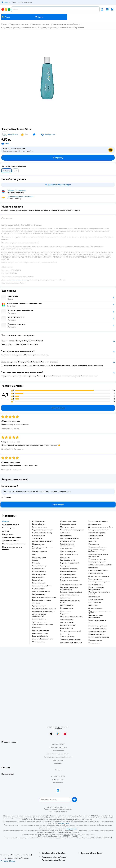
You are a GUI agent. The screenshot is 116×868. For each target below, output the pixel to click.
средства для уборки (96, 573)
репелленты (36, 628)
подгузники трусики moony (42, 533)
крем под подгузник (67, 560)
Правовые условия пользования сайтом (58, 809)
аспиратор (36, 603)
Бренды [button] (5, 521)
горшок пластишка (39, 583)
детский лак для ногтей (40, 630)
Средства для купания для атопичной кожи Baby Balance (61, 28)
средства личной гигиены (97, 547)
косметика (92, 541)
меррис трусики (38, 544)
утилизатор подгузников (97, 632)
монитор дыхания (67, 605)
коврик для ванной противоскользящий (67, 545)
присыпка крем (94, 643)
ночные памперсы (67, 608)
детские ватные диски (68, 552)
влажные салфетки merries (42, 600)
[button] (39, 17)
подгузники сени (38, 589)
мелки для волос (38, 642)
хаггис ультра (65, 566)
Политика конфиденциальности (58, 754)
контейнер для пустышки (97, 620)
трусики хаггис (37, 538)
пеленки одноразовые (96, 634)
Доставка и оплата (58, 744)
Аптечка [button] (6, 531)
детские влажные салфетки (98, 521)
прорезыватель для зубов (97, 629)
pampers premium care (68, 572)
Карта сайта (58, 763)
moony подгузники (39, 557)
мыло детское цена (67, 527)
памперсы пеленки (95, 640)
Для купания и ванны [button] (11, 541)
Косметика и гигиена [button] (11, 525)
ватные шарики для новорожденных (39, 615)
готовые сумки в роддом (97, 562)
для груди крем (94, 538)
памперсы (36, 563)
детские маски (66, 598)
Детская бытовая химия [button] (12, 537)
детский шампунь (67, 628)
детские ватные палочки (69, 554)
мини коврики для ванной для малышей (99, 593)
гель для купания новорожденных (44, 609)
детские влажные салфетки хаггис (44, 597)
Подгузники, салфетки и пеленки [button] (12, 548)
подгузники (65, 614)
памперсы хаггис (38, 569)
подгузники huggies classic (70, 563)
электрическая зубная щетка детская (70, 581)
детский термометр (67, 637)
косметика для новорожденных (43, 612)
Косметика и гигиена (40, 24)
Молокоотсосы (94, 544)
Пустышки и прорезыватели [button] (14, 544)
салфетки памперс (39, 594)
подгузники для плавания (69, 577)
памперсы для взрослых (97, 533)
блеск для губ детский (40, 636)
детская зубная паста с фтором (71, 642)
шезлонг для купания (96, 600)
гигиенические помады (40, 633)
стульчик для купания (68, 625)
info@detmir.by (63, 823)
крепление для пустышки (97, 626)
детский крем (65, 557)
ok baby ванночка (39, 521)
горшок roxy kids (38, 577)
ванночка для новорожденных (99, 582)
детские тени (65, 533)
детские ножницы (67, 622)
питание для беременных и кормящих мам (98, 555)
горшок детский (94, 597)
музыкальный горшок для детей (71, 617)
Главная (4, 24)
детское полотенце (95, 608)
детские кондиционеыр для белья (100, 565)
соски (91, 623)
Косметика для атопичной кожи (66, 24)
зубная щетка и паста (40, 622)
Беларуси (63, 811)
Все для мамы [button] (8, 534)
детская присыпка (67, 620)
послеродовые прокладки (98, 559)
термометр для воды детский (70, 640)
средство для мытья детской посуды (70, 602)
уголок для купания (95, 579)
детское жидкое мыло (68, 634)
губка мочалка (93, 605)
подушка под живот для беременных (97, 551)
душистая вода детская (68, 521)
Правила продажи (58, 751)
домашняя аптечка (95, 524)
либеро (35, 560)
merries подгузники (39, 574)
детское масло (66, 611)
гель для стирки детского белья (71, 592)
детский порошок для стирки (99, 576)
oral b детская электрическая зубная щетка (42, 548)
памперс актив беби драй (69, 569)
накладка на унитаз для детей (70, 631)
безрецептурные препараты (98, 530)
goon (34, 554)
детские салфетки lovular (41, 592)
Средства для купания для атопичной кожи (19, 28)
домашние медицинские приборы (101, 527)
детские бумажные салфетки (99, 637)
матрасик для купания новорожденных (96, 588)
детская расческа (66, 549)
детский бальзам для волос (70, 538)
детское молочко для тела (69, 595)
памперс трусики (39, 536)
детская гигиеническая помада (71, 585)
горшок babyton (38, 580)
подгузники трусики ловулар (43, 530)
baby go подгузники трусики (42, 541)
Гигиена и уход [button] (8, 528)
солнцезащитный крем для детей (72, 530)
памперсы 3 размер (39, 566)
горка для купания (95, 602)
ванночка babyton (39, 524)
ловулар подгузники (40, 552)
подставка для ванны (96, 585)
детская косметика (39, 619)
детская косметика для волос (43, 625)
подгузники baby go (39, 572)
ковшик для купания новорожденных (95, 616)
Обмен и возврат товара (58, 747)
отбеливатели (93, 568)
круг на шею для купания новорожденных (69, 588)
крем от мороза (66, 536)
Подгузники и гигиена (19, 24)
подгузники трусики (68, 574)
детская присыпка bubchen (42, 586)
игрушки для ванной (68, 541)
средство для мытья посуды (98, 570)
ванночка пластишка (39, 527)
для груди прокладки (96, 536)
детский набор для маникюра (43, 639)
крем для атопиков (39, 606)
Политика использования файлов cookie (58, 757)
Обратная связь (58, 760)
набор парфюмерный (68, 524)
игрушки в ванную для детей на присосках (99, 612)
